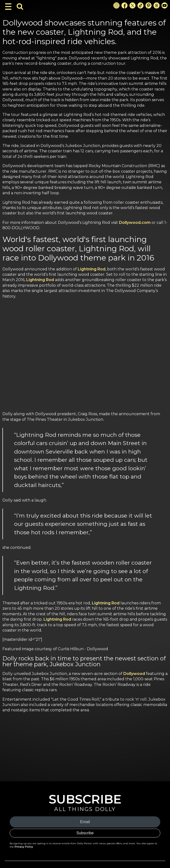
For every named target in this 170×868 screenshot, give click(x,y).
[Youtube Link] (165, 5)
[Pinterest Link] (149, 5)
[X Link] (132, 5)
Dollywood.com (135, 223)
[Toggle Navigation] (8, 7)
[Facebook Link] (124, 5)
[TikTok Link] (140, 5)
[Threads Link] (157, 5)
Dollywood (134, 674)
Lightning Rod (92, 269)
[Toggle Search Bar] (20, 7)
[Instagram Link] (116, 5)
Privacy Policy (24, 847)
